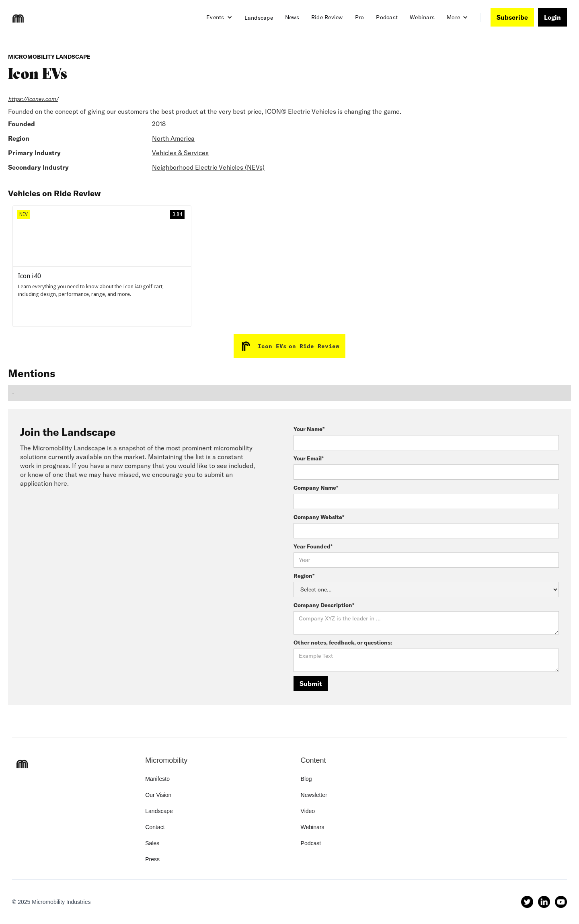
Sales (152, 843)
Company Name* (316, 488)
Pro (360, 17)
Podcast (387, 17)
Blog (306, 779)
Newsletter (314, 795)
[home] (18, 18)
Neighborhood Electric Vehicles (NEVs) (208, 167)
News (292, 17)
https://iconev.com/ (33, 99)
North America (173, 138)
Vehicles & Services (180, 153)
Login (552, 17)
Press (152, 859)
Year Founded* (313, 546)
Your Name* (309, 429)
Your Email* (309, 458)
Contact (155, 827)
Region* (304, 576)
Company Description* (324, 605)
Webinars (422, 17)
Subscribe (512, 17)
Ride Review (327, 17)
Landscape (259, 18)
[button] (219, 17)
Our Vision (158, 795)
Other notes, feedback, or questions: (343, 643)
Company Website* (319, 517)
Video (308, 811)
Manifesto (157, 779)
